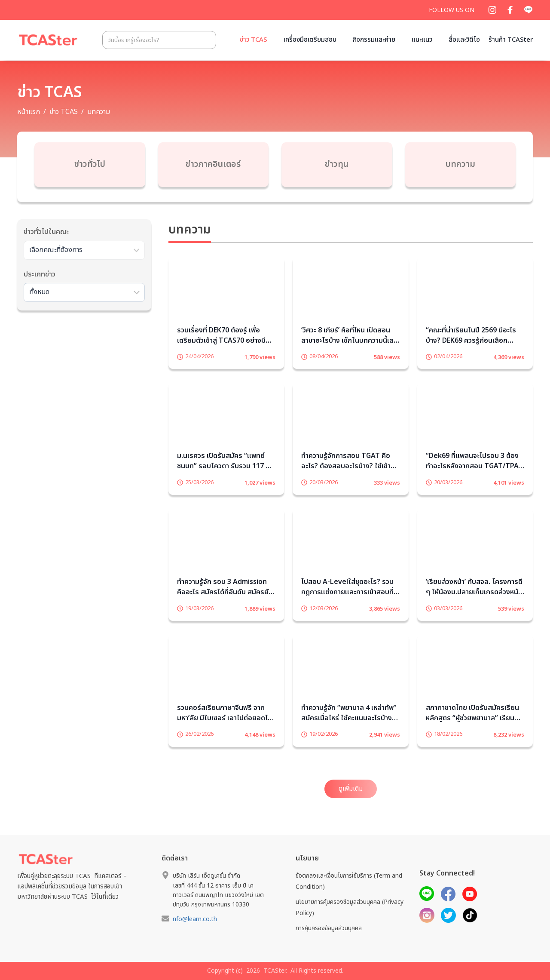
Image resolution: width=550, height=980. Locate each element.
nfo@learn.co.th (195, 919)
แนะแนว (422, 40)
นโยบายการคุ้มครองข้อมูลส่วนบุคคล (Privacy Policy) (350, 907)
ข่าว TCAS (254, 40)
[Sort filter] (84, 295)
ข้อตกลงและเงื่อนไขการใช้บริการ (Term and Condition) (349, 881)
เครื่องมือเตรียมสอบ (310, 40)
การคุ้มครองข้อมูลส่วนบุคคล (329, 928)
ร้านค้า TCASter (511, 40)
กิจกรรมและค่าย (374, 40)
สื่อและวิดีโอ (464, 40)
